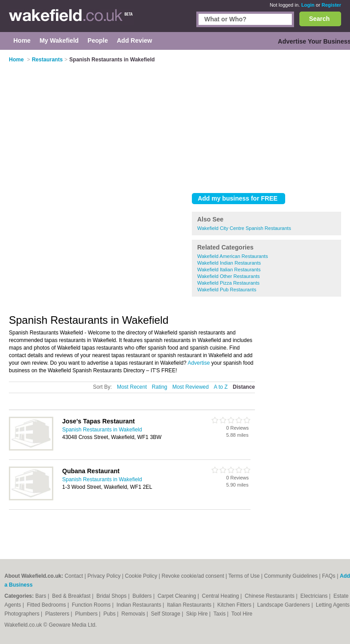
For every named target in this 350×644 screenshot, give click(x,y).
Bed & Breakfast (72, 596)
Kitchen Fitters (235, 605)
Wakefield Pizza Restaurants (228, 283)
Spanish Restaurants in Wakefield (102, 430)
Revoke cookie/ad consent (193, 576)
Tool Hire (242, 614)
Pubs (110, 614)
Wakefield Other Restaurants (229, 276)
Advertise (199, 363)
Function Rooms (92, 605)
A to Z (221, 387)
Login (308, 5)
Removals (134, 614)
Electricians (315, 596)
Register (331, 5)
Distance (244, 387)
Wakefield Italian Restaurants (229, 270)
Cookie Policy (141, 576)
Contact (74, 576)
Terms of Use (244, 576)
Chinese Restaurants (270, 596)
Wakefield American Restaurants (233, 256)
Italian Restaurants (190, 605)
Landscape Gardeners (284, 605)
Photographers (23, 614)
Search (320, 19)
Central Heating (221, 596)
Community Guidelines (291, 576)
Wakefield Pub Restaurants (227, 290)
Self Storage (166, 614)
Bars (41, 596)
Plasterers (58, 614)
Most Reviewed (191, 387)
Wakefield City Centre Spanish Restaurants (244, 228)
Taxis (221, 614)
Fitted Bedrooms (47, 605)
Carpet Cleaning (178, 596)
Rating (160, 387)
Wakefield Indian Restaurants (229, 263)
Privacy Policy (104, 576)
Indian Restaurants (139, 605)
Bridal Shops (112, 596)
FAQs (329, 576)
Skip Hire (198, 614)
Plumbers (87, 614)
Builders (143, 596)
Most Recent (132, 387)
